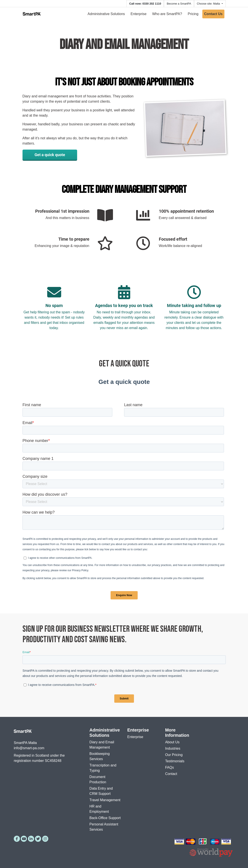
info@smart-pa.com (29, 748)
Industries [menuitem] (173, 748)
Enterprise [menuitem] (139, 14)
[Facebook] (17, 839)
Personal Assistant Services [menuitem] (104, 827)
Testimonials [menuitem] (175, 761)
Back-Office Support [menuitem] (105, 818)
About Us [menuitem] (172, 742)
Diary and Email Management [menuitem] (102, 745)
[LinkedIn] (31, 839)
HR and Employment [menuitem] (99, 809)
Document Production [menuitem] (98, 779)
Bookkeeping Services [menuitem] (100, 756)
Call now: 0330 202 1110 (145, 4)
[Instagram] (45, 839)
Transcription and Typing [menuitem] (103, 768)
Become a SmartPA (179, 4)
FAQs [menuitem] (170, 767)
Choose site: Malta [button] (209, 4)
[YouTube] (24, 839)
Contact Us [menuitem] (213, 14)
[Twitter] (38, 839)
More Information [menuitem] (177, 733)
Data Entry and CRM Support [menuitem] (101, 791)
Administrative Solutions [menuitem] (106, 14)
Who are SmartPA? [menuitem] (167, 14)
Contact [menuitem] (171, 774)
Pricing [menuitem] (193, 14)
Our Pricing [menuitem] (174, 755)
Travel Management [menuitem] (105, 800)
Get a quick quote (50, 155)
